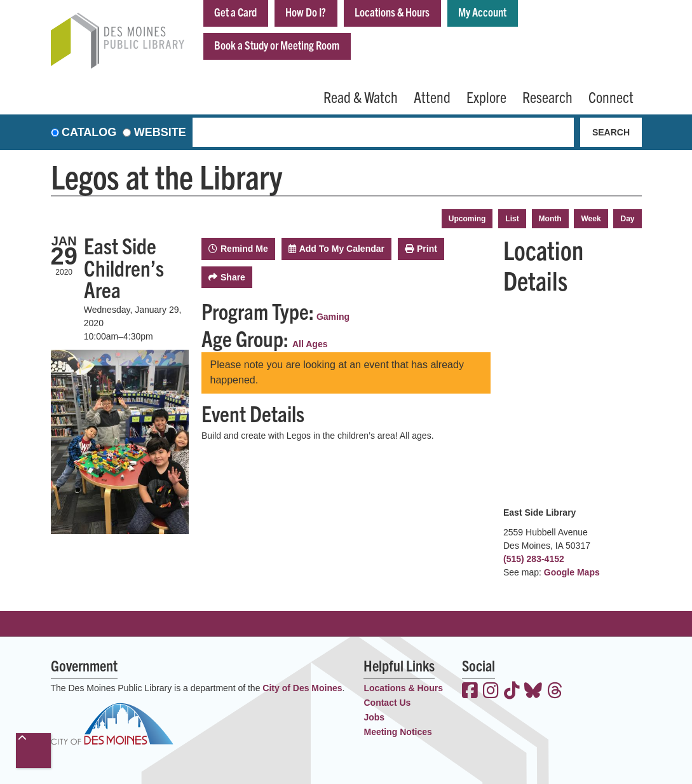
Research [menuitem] (547, 97)
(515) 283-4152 (534, 559)
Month (550, 219)
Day (627, 219)
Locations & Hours (392, 12)
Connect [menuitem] (611, 97)
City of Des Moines (302, 688)
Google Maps (572, 572)
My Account (482, 12)
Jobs (374, 717)
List (512, 219)
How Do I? (306, 12)
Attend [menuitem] (432, 97)
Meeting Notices (397, 732)
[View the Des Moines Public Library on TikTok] (512, 692)
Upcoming (467, 219)
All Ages (310, 344)
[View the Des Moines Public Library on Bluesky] (533, 692)
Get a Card (235, 12)
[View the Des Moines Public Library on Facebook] (470, 692)
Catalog (89, 132)
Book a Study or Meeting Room (277, 45)
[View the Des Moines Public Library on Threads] (555, 692)
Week (591, 219)
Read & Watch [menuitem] (361, 97)
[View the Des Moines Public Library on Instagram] (491, 692)
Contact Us (387, 703)
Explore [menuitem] (486, 97)
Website (160, 132)
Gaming (333, 317)
